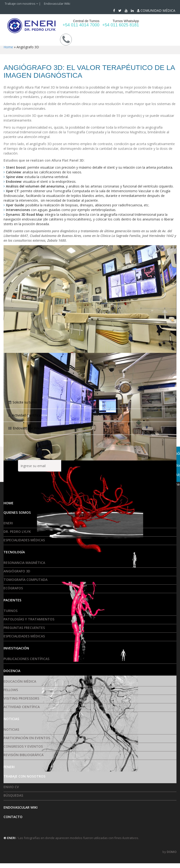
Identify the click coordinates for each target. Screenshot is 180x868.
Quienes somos (17, 512)
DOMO (172, 852)
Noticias (11, 719)
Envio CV (11, 787)
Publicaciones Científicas (26, 659)
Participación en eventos (27, 738)
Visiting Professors (21, 698)
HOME (9, 503)
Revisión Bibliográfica (24, 755)
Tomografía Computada (26, 580)
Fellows (11, 690)
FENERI (9, 767)
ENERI (8, 523)
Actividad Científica (26, 415)
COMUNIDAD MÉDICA (156, 10)
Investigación (16, 648)
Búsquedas (13, 795)
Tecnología (14, 552)
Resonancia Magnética (24, 563)
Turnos (11, 611)
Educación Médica (20, 681)
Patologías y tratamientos (29, 619)
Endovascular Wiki (57, 4)
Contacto (13, 817)
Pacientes (12, 600)
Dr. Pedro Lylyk (17, 532)
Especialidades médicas (24, 540)
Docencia (12, 671)
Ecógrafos (13, 588)
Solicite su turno (25, 402)
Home (8, 47)
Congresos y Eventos (23, 746)
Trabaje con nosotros (21, 4)
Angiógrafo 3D (17, 571)
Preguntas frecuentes (24, 628)
